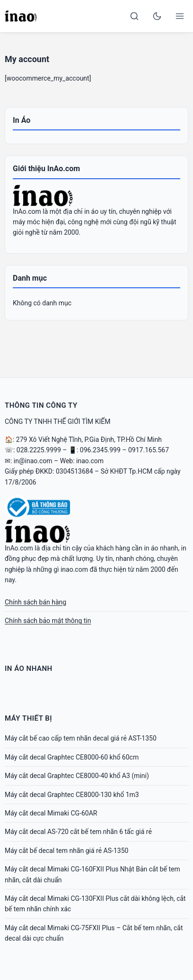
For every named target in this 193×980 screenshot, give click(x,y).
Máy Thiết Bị (28, 718)
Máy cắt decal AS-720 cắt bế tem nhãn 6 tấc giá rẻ (78, 832)
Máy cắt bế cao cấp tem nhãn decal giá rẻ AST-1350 (81, 738)
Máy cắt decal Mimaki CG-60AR (51, 813)
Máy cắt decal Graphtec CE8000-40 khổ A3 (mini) (77, 776)
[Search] (134, 16)
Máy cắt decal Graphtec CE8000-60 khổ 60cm (72, 757)
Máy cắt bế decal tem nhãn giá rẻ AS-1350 (66, 851)
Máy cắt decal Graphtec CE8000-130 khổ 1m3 (72, 795)
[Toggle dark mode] (157, 16)
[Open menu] (180, 16)
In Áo (22, 120)
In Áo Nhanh (29, 669)
